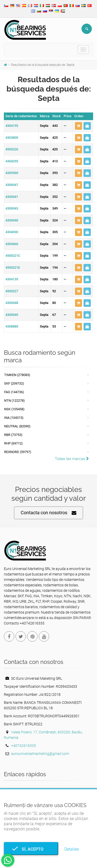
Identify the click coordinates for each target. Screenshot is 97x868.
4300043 (12, 208)
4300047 (12, 185)
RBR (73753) (13, 435)
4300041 (12, 197)
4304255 (12, 161)
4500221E (13, 268)
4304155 (12, 126)
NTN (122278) (14, 401)
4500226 (12, 149)
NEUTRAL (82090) (17, 426)
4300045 (12, 315)
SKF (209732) (14, 383)
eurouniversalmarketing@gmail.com (40, 754)
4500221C (13, 256)
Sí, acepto (31, 849)
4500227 (12, 291)
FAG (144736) (14, 392)
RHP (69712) (13, 443)
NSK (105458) (14, 409)
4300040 (12, 220)
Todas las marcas (72, 459)
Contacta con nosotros (48, 513)
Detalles (72, 849)
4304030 (12, 232)
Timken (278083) (17, 375)
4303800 (12, 138)
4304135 (12, 279)
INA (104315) (14, 418)
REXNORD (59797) (18, 452)
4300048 (12, 303)
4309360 (12, 173)
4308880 (12, 326)
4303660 (12, 244)
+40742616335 (24, 746)
